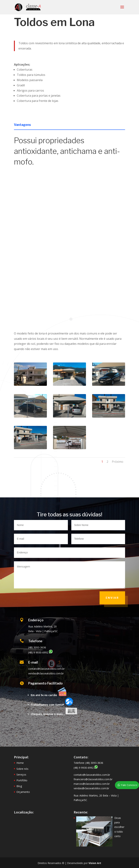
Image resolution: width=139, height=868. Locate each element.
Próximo (118, 462)
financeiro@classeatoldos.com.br (93, 779)
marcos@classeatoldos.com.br (92, 784)
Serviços (21, 775)
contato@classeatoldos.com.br (92, 775)
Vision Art (95, 863)
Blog (19, 786)
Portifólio (22, 780)
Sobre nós (22, 769)
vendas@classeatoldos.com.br (91, 788)
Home (20, 763)
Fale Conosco (129, 785)
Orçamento (23, 792)
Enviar (112, 598)
